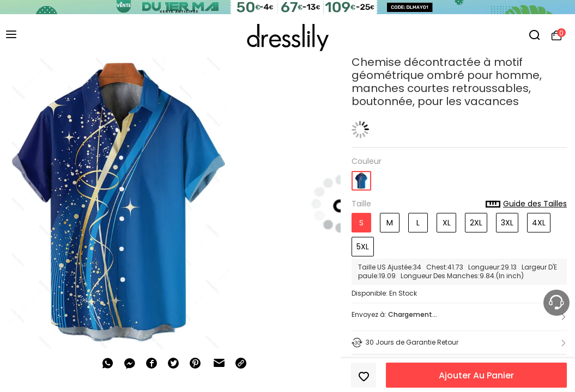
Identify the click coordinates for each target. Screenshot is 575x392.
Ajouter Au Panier (476, 375)
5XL (363, 247)
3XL (507, 223)
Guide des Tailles (526, 204)
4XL (539, 223)
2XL (476, 223)
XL (447, 223)
